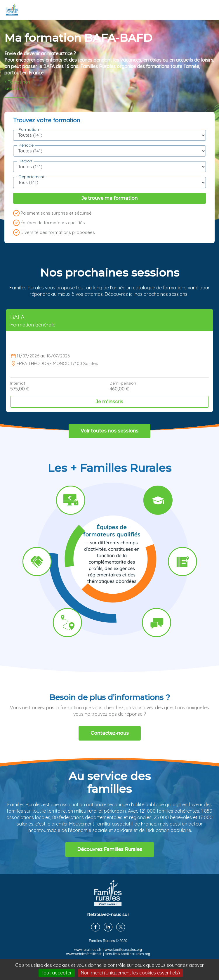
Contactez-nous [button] (110, 733)
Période (26, 145)
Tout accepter (57, 973)
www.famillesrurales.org (123, 950)
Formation (29, 129)
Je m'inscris (109, 402)
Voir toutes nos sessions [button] (109, 431)
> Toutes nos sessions (17, 85)
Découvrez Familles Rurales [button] (110, 849)
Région (25, 161)
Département (32, 177)
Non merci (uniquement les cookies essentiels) (130, 973)
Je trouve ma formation (109, 198)
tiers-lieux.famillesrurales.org (128, 954)
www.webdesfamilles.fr (84, 954)
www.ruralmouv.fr (88, 950)
